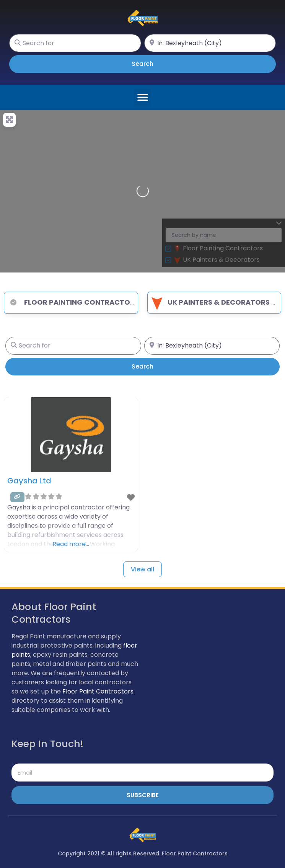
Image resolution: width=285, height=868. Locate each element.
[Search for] (75, 43)
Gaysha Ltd (29, 481)
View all (142, 569)
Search (153, 64)
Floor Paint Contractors (98, 691)
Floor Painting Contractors (72, 302)
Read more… (71, 544)
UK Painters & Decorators (209, 302)
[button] (142, 97)
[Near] (210, 43)
